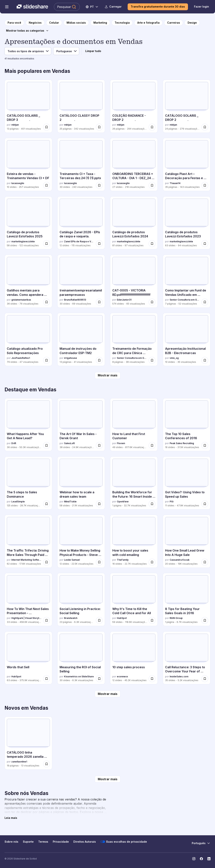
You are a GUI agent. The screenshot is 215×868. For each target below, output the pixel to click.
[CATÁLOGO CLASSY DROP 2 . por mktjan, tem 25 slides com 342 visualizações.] (81, 106)
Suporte (28, 842)
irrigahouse (71, 358)
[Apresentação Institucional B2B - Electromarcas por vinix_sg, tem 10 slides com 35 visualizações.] (187, 339)
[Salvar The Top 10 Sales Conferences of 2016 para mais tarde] (205, 445)
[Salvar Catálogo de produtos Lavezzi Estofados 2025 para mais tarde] (47, 244)
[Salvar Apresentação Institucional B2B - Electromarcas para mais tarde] (205, 360)
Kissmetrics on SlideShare (79, 676)
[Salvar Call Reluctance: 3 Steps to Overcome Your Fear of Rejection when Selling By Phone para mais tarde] (205, 679)
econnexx (122, 676)
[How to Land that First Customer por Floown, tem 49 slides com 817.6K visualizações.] (134, 425)
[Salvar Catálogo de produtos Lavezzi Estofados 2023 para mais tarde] (205, 244)
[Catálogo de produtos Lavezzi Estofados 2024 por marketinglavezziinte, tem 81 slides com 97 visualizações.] (134, 223)
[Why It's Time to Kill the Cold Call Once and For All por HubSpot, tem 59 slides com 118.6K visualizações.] (134, 600)
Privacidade (61, 842)
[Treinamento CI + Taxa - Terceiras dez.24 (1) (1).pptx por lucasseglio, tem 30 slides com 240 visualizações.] (81, 164)
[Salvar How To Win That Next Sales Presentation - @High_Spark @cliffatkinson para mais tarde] (47, 620)
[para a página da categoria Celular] (54, 23)
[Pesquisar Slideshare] (67, 7)
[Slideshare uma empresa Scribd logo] (32, 7)
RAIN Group (176, 618)
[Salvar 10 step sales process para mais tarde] (152, 679)
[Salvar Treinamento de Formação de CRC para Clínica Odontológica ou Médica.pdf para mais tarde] (152, 360)
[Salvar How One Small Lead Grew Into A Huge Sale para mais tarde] (205, 562)
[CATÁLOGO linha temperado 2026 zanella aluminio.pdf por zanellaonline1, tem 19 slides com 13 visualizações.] (28, 743)
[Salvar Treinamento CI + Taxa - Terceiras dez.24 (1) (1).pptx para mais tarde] (99, 185)
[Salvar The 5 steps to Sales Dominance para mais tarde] (47, 504)
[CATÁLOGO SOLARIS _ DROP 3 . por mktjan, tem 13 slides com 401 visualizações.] (28, 106)
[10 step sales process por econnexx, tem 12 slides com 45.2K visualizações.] (134, 658)
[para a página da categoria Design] (192, 23)
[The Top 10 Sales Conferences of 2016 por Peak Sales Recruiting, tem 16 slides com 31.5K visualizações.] (187, 425)
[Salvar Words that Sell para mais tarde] (47, 679)
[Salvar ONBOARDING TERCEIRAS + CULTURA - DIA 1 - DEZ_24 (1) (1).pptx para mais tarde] (152, 185)
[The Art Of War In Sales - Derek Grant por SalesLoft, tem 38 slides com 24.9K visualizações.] (81, 425)
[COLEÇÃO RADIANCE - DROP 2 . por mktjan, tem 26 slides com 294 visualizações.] (134, 106)
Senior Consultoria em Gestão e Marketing (185, 300)
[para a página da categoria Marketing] (100, 23)
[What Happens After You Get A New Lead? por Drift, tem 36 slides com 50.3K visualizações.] (28, 425)
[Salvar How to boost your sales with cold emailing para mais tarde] (152, 562)
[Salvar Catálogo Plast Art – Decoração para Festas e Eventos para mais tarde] (205, 185)
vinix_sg (174, 358)
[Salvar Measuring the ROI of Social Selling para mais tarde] (99, 679)
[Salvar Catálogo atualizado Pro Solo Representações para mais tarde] (47, 360)
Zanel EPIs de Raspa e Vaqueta (79, 241)
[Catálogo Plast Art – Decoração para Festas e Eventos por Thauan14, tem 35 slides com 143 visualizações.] (187, 164)
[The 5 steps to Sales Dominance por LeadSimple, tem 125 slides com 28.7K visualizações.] (28, 483)
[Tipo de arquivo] (28, 51)
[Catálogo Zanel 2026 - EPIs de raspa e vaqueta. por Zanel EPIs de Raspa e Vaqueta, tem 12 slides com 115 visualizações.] (81, 223)
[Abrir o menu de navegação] (7, 7)
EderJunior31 (124, 300)
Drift (14, 443)
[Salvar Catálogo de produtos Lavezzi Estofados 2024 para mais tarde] (152, 244)
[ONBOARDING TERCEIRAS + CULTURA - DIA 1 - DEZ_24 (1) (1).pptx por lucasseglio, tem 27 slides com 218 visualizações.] (134, 164)
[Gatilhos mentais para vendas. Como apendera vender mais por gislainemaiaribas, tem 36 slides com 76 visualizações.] (28, 281)
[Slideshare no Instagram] (194, 859)
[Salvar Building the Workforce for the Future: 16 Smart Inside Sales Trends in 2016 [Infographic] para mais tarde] (152, 504)
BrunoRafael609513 (75, 300)
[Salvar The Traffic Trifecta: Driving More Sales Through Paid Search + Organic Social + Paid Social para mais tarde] (47, 562)
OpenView (123, 502)
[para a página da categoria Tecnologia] (122, 23)
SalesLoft (69, 443)
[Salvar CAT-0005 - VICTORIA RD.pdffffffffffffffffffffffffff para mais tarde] (152, 302)
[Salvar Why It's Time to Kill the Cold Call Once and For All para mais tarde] (152, 620)
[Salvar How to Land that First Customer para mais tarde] (152, 445)
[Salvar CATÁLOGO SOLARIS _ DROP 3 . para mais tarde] (47, 127)
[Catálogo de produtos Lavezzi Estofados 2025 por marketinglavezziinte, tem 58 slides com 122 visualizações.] (28, 223)
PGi (172, 502)
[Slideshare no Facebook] (201, 859)
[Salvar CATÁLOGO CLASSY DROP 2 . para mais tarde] (99, 127)
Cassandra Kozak (180, 560)
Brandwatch (71, 618)
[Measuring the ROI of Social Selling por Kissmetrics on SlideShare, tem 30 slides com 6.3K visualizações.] (81, 658)
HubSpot (122, 618)
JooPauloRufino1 (21, 358)
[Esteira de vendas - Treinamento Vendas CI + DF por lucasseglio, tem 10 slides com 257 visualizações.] (28, 164)
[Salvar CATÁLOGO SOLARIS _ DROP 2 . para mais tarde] (205, 127)
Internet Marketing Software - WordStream (26, 560)
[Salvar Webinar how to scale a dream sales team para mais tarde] (99, 504)
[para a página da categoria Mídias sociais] (76, 23)
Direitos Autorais (85, 842)
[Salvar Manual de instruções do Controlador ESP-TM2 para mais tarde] (99, 360)
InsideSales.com (179, 676)
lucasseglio (18, 183)
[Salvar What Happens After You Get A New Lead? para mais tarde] (47, 445)
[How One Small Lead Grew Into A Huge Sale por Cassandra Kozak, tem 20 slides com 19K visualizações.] (187, 541)
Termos (43, 842)
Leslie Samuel (72, 560)
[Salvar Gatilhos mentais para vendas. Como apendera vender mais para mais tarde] (47, 302)
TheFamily (123, 560)
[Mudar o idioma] (92, 7)
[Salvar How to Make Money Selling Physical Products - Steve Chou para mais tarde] (99, 562)
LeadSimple (18, 502)
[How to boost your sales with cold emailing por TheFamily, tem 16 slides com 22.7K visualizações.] (134, 541)
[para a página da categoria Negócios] (35, 23)
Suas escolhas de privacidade (124, 842)
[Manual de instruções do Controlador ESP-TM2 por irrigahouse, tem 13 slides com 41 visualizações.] (81, 339)
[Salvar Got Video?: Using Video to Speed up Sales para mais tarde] (205, 504)
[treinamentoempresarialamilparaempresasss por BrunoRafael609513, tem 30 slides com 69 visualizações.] (81, 281)
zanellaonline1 (19, 762)
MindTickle (70, 502)
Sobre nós (11, 842)
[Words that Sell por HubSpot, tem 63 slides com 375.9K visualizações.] (28, 658)
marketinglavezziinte (23, 241)
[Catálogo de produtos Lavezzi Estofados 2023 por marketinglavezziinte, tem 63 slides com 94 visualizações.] (187, 223)
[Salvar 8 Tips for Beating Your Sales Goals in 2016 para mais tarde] (205, 620)
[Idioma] (66, 51)
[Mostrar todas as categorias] (27, 31)
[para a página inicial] (14, 23)
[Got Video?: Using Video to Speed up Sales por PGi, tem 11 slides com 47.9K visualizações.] (187, 483)
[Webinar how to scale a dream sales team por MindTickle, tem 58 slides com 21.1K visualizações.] (81, 483)
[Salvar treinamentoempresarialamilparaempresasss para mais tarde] (99, 302)
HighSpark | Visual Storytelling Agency (26, 618)
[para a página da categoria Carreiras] (174, 23)
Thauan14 (175, 183)
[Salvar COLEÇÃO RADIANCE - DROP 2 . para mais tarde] (152, 127)
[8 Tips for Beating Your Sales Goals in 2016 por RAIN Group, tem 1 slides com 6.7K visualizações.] (187, 600)
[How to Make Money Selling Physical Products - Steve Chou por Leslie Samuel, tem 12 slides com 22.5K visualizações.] (81, 541)
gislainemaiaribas (21, 300)
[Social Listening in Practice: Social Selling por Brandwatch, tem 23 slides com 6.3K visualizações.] (81, 600)
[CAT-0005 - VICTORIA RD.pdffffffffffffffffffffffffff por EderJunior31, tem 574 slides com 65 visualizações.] (134, 281)
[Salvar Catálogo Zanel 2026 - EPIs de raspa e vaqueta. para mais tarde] (99, 244)
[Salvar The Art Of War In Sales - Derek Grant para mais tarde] (99, 445)
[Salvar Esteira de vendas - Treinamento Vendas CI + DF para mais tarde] (47, 185)
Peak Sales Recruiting (182, 443)
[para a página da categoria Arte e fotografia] (148, 23)
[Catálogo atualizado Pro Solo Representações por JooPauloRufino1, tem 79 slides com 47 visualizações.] (28, 339)
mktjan (15, 125)
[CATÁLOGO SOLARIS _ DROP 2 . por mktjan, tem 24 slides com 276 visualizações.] (187, 106)
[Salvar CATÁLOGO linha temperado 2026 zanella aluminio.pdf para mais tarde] (47, 764)
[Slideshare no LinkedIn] (209, 859)
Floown (121, 443)
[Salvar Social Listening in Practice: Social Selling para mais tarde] (99, 620)
